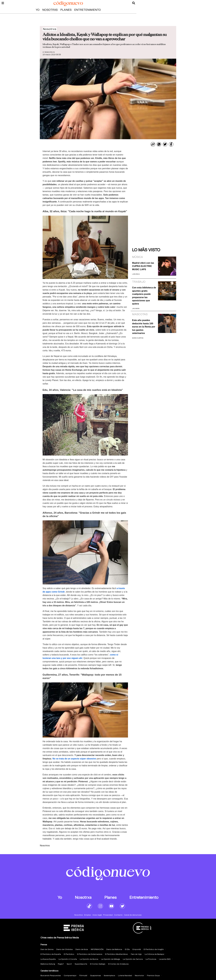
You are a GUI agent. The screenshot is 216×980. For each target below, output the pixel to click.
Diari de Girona (47, 949)
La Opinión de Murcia (89, 959)
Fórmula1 (83, 976)
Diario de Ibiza (82, 949)
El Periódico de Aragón (154, 949)
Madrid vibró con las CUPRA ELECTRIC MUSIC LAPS (143, 266)
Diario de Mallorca (114, 949)
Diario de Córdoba (64, 949)
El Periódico (69, 954)
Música (138, 257)
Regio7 (61, 964)
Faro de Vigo (136, 954)
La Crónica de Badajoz (154, 954)
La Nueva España (48, 959)
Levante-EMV (165, 959)
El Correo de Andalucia (118, 964)
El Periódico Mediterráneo (117, 954)
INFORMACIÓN (97, 949)
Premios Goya (153, 976)
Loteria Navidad (125, 976)
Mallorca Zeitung (48, 964)
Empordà (137, 949)
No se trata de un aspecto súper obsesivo (74, 759)
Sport (69, 964)
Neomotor (139, 976)
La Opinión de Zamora (133, 959)
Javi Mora (136, 309)
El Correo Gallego (98, 964)
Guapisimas (96, 976)
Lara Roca (136, 274)
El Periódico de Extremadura (90, 954)
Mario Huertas (138, 338)
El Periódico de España (51, 954)
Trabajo (139, 282)
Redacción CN (50, 52)
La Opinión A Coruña (68, 959)
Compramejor (70, 976)
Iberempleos (110, 976)
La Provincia (151, 959)
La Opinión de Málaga (111, 959)
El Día (127, 949)
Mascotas (140, 314)
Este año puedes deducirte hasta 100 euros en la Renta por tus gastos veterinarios (144, 327)
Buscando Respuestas (51, 976)
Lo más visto (146, 250)
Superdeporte (81, 964)
